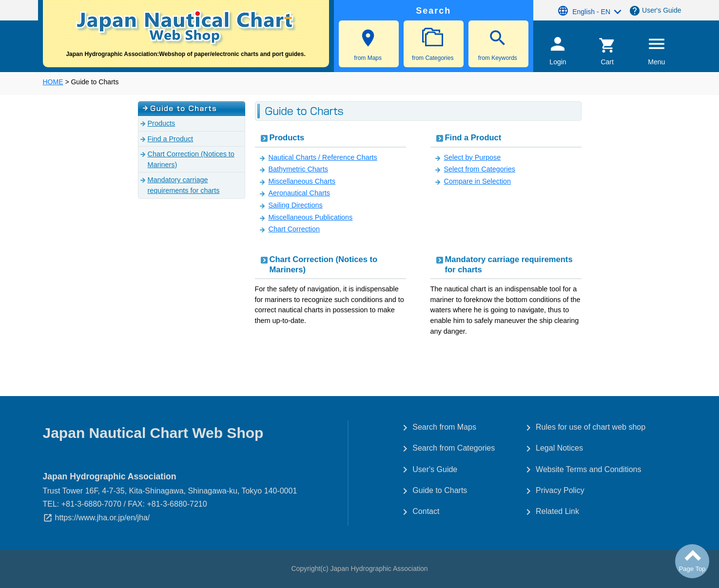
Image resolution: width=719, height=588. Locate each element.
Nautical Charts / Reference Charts (323, 157)
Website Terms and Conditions (588, 469)
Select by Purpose (473, 157)
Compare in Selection (478, 181)
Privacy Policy (560, 490)
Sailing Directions (296, 205)
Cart (607, 51)
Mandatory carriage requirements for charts (509, 265)
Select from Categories (480, 169)
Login (558, 50)
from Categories (433, 45)
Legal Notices (559, 448)
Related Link (557, 511)
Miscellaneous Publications (311, 217)
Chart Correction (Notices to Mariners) (324, 265)
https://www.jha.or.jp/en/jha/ (103, 518)
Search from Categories (454, 448)
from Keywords (498, 45)
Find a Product (473, 138)
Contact (426, 511)
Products (287, 138)
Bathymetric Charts (298, 169)
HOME (53, 82)
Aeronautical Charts (299, 193)
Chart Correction (294, 229)
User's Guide (661, 10)
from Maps (368, 45)
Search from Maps (444, 427)
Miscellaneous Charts (302, 181)
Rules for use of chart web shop (591, 427)
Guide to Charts (440, 490)
